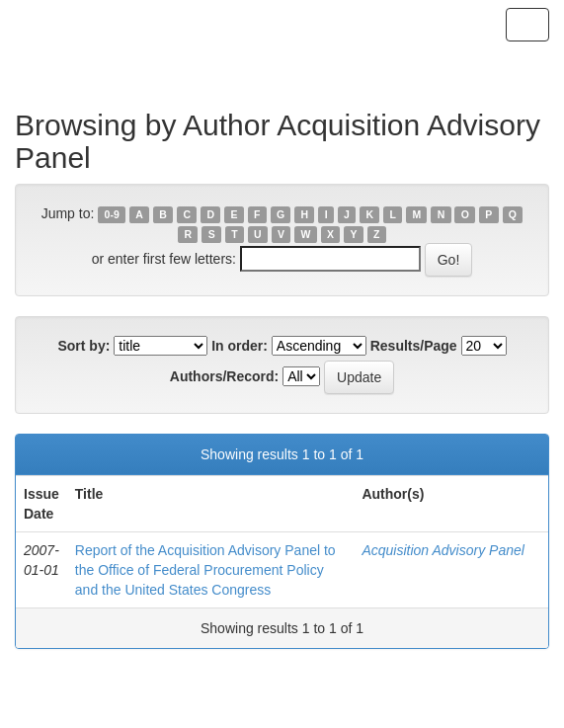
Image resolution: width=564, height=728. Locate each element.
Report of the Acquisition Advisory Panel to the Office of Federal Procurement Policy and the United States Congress (205, 570)
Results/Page (414, 346)
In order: (240, 346)
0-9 (112, 214)
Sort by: (83, 346)
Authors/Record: (224, 376)
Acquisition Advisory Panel (443, 550)
